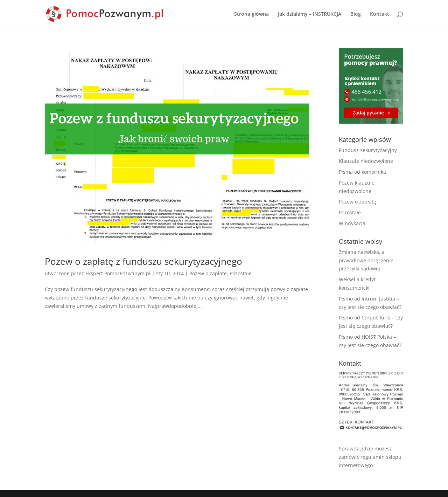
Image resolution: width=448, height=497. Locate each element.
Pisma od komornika (362, 172)
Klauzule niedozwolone (366, 161)
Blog (356, 14)
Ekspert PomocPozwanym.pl (118, 273)
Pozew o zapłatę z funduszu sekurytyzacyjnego (143, 261)
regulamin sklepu (381, 457)
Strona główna (251, 14)
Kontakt (380, 14)
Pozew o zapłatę (208, 273)
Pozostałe (241, 273)
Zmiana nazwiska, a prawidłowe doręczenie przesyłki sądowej (366, 260)
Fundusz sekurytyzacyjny (368, 150)
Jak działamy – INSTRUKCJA (310, 14)
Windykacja (352, 223)
